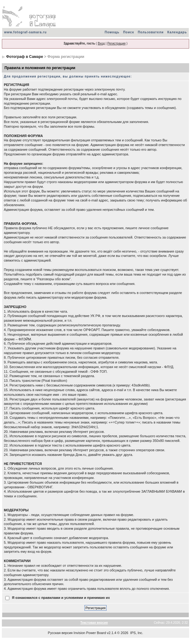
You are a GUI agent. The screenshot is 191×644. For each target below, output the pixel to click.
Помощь (112, 32)
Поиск (129, 32)
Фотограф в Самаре (24, 57)
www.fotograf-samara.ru (25, 32)
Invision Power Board (90, 633)
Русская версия (60, 633)
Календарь (177, 32)
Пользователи (151, 32)
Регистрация (116, 43)
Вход (101, 43)
